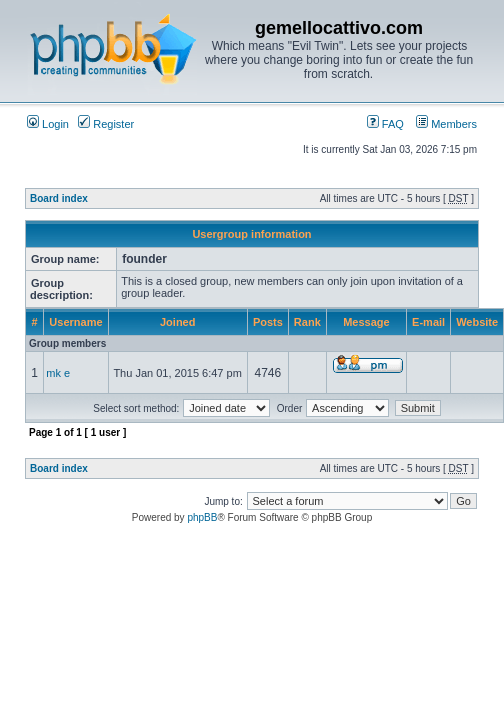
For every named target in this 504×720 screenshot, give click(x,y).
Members (446, 124)
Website (477, 322)
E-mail (428, 322)
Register (106, 124)
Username (75, 322)
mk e (58, 373)
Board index (59, 198)
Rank (307, 322)
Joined (177, 322)
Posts (268, 322)
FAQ (385, 124)
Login (48, 124)
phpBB (202, 517)
